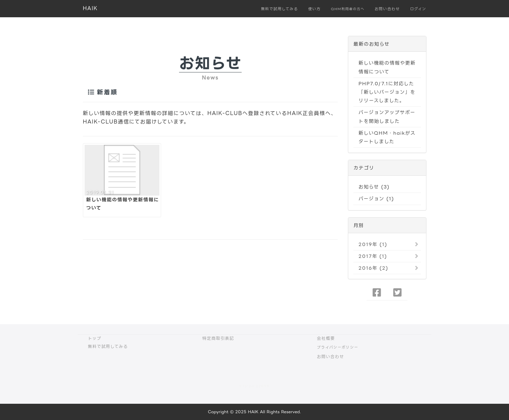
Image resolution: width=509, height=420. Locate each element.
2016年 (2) (373, 268)
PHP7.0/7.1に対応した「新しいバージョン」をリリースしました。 (387, 92)
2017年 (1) (373, 256)
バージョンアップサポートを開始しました (387, 116)
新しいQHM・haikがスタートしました (387, 137)
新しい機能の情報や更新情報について (387, 67)
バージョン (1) (376, 198)
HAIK (90, 8)
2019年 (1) (373, 244)
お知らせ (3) (374, 187)
